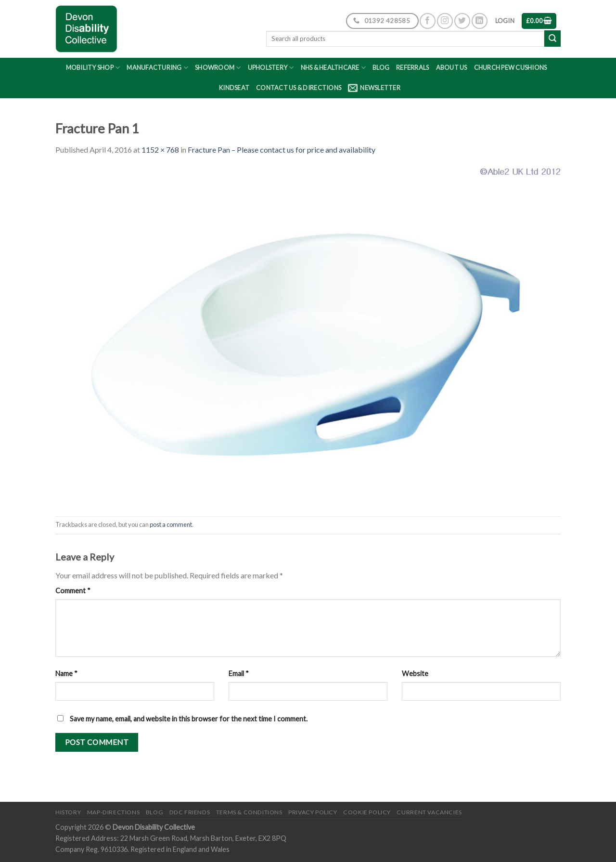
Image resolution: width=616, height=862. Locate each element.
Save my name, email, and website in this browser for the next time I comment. (189, 719)
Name (66, 673)
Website (415, 673)
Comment (73, 591)
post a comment (171, 524)
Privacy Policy (313, 812)
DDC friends (190, 812)
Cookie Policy (367, 812)
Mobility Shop (93, 68)
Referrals (412, 67)
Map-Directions (114, 812)
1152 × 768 (160, 150)
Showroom (218, 68)
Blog (381, 67)
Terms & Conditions (249, 812)
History (68, 812)
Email (239, 673)
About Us (452, 67)
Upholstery (271, 68)
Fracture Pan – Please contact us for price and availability (282, 150)
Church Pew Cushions (511, 67)
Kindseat (234, 88)
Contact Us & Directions (299, 88)
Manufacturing (157, 68)
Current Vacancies (429, 812)
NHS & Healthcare (334, 68)
